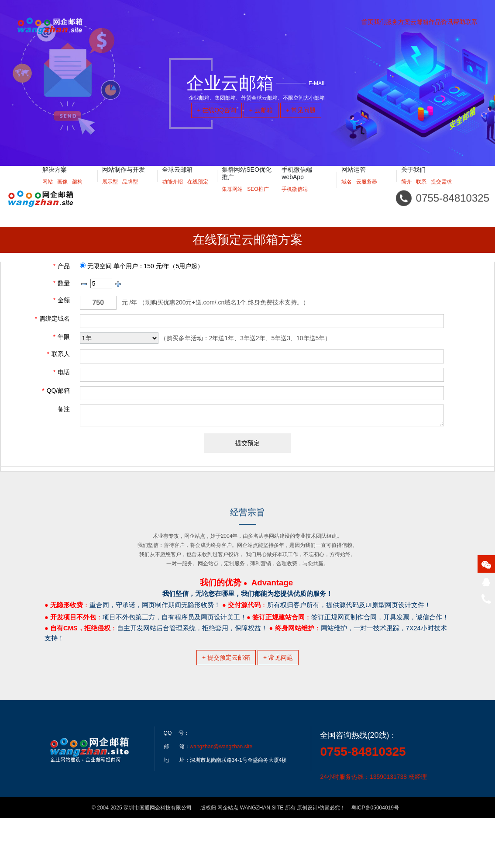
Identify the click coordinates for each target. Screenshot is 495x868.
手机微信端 (295, 200)
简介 (406, 193)
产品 (62, 266)
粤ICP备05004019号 (375, 858)
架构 (77, 193)
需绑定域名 (52, 318)
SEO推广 (258, 200)
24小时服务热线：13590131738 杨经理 (373, 827)
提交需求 (441, 193)
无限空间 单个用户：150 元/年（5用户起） (142, 266)
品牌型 (130, 193)
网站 (48, 193)
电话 (62, 372)
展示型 (110, 193)
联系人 (58, 354)
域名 (347, 193)
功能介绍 (172, 193)
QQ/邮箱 (56, 391)
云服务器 (367, 193)
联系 (421, 193)
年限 (62, 337)
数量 (62, 283)
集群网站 (232, 200)
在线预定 (198, 193)
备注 (64, 409)
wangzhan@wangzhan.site (221, 796)
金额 (62, 300)
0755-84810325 (363, 801)
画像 (62, 193)
